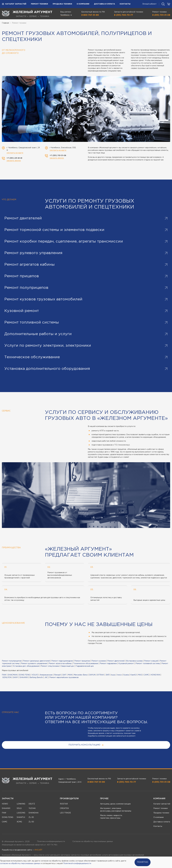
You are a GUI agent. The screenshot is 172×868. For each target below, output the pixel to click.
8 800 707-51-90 (90, 15)
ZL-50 (31, 822)
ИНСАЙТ (38, 850)
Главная (5, 23)
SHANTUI (21, 817)
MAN (70, 675)
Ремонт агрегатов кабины (60, 664)
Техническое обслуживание (86, 664)
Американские (46, 675)
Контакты (125, 4)
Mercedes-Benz (81, 675)
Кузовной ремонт (126, 664)
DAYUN (92, 675)
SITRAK (100, 675)
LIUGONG (21, 813)
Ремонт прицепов (82, 661)
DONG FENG (24, 675)
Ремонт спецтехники (50, 666)
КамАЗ (133, 675)
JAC (46, 678)
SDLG (19, 808)
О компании (83, 4)
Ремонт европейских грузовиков (64, 678)
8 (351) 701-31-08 (161, 15)
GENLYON (7, 678)
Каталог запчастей (14, 4)
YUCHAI (32, 808)
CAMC (146, 675)
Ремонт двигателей (116, 661)
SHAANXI (24, 678)
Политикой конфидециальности (77, 864)
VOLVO (35, 675)
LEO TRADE (65, 813)
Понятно (143, 862)
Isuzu (113, 675)
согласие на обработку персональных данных (20, 864)
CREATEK (64, 808)
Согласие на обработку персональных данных (93, 841)
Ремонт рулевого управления (34, 664)
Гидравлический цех (85, 666)
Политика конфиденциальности (51, 841)
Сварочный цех (67, 666)
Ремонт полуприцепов (12, 661)
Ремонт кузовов (99, 661)
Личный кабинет (149, 4)
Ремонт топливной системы (148, 664)
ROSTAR (64, 804)
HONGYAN (155, 675)
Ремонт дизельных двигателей (36, 661)
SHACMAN (12, 675)
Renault (57, 675)
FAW (4, 675)
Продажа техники (62, 4)
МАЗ (140, 675)
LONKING (21, 804)
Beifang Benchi (36, 678)
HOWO (5, 804)
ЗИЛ (107, 675)
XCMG (19, 822)
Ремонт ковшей (151, 661)
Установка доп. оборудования (26, 666)
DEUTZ (32, 804)
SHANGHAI (34, 813)
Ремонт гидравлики (108, 664)
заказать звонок (14, 161)
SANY (15, 678)
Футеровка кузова (134, 661)
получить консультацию (86, 745)
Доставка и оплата (104, 4)
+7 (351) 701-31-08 (58, 156)
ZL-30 (31, 817)
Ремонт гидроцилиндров (62, 661)
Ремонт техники (39, 4)
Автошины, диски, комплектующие (115, 804)
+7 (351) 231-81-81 (14, 158)
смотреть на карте (15, 153)
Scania (126, 675)
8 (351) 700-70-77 (124, 15)
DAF (64, 675)
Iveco (119, 675)
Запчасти (8, 799)
